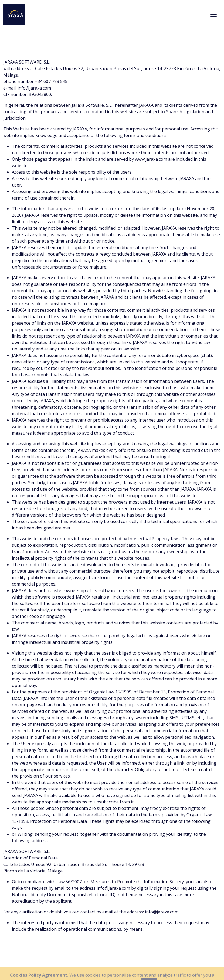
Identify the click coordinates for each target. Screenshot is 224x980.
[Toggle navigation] (213, 14)
